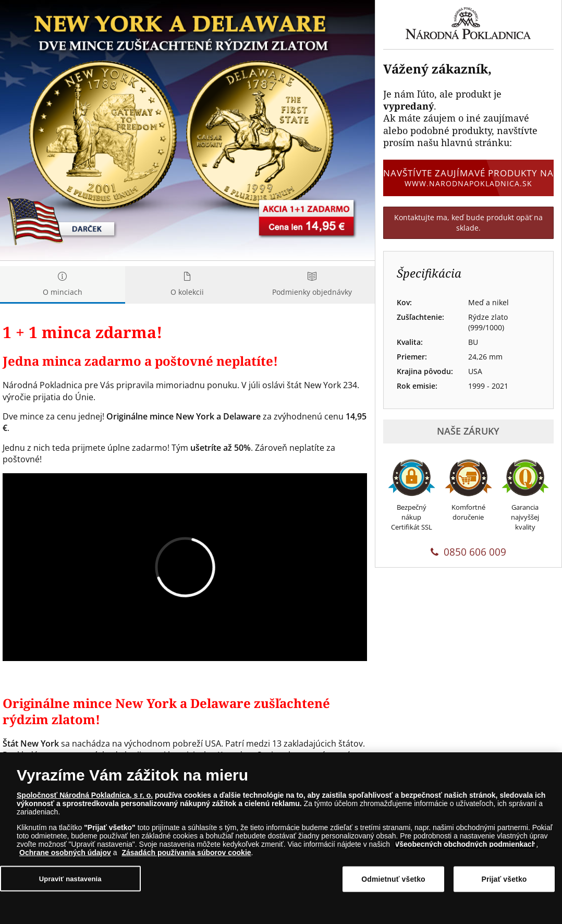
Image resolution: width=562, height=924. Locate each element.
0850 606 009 (468, 552)
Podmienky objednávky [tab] (312, 285)
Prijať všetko (504, 879)
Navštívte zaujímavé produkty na (468, 178)
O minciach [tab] (63, 285)
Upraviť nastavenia (70, 879)
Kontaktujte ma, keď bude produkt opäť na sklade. (468, 223)
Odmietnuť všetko (393, 879)
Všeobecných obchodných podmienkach (466, 844)
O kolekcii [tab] (188, 285)
